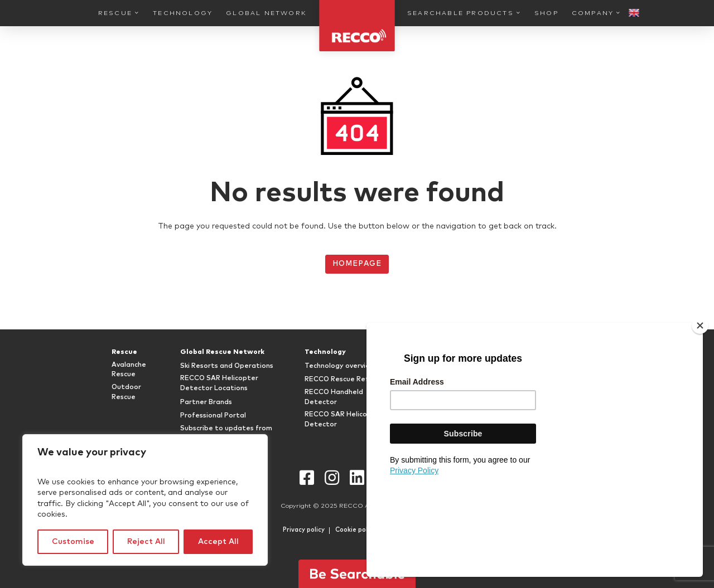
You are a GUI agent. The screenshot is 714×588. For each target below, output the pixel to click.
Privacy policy (304, 530)
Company (593, 13)
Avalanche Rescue (129, 370)
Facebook (307, 478)
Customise (73, 542)
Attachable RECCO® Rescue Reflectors (463, 383)
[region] (145, 500)
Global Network (266, 13)
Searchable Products (460, 13)
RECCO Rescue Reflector (347, 380)
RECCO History (565, 380)
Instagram (332, 478)
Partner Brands (206, 402)
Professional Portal (213, 416)
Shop (546, 13)
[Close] (700, 412)
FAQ (547, 366)
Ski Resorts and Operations (227, 366)
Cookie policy (356, 530)
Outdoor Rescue (126, 392)
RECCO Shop (437, 402)
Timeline (554, 393)
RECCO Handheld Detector (334, 397)
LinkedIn (357, 478)
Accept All (218, 542)
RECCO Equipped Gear (454, 366)
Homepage (357, 264)
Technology (183, 13)
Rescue (115, 13)
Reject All (146, 542)
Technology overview (340, 366)
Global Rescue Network (222, 352)
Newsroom (558, 407)
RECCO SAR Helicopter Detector (344, 420)
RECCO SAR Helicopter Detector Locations (219, 383)
